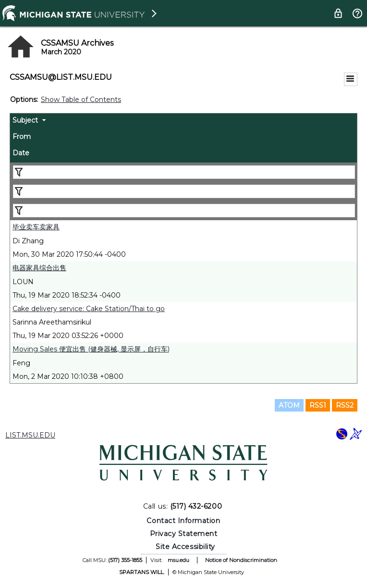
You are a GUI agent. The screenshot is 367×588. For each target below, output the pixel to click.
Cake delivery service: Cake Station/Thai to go (89, 309)
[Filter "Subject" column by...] (184, 172)
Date (21, 153)
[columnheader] (183, 122)
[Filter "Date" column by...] (184, 211)
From (22, 137)
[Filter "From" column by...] (184, 191)
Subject (25, 120)
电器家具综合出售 (39, 268)
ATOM (289, 405)
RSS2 (345, 405)
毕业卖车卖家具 (36, 227)
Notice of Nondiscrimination (241, 560)
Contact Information (183, 521)
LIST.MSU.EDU (30, 435)
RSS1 (318, 405)
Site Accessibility (185, 547)
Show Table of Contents (81, 100)
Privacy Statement (184, 534)
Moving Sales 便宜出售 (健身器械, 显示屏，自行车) (91, 349)
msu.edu (178, 560)
